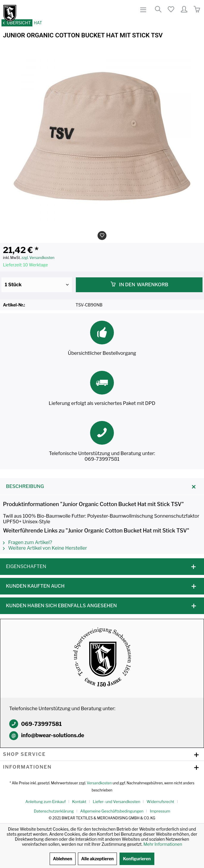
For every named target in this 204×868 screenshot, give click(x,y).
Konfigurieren (137, 859)
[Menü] (144, 10)
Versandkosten (99, 783)
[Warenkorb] (197, 10)
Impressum (160, 811)
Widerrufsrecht (160, 802)
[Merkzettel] (171, 10)
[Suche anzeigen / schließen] (158, 10)
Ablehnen (63, 859)
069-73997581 (41, 724)
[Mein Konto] (184, 10)
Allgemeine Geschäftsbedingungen (112, 811)
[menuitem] (144, 10)
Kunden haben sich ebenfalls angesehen (61, 606)
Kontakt (79, 802)
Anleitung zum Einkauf (45, 802)
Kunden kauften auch (35, 586)
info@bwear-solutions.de (53, 735)
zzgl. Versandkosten (38, 258)
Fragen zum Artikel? (28, 542)
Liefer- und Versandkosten (117, 802)
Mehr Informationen (163, 844)
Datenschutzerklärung (54, 811)
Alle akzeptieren (97, 859)
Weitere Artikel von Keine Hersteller (45, 548)
